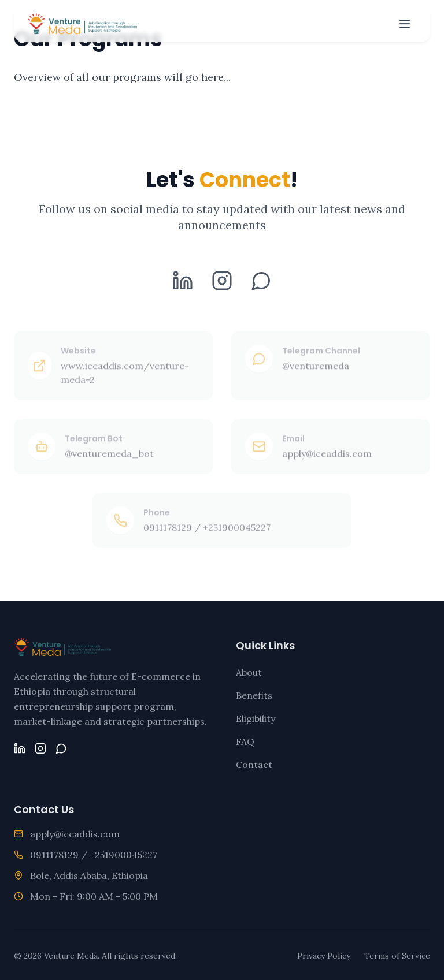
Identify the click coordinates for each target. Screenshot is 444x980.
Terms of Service (397, 956)
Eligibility (256, 718)
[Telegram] (261, 283)
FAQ (245, 741)
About (249, 672)
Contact (254, 765)
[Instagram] (222, 283)
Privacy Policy (324, 956)
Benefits (254, 695)
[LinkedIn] (183, 283)
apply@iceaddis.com (75, 834)
